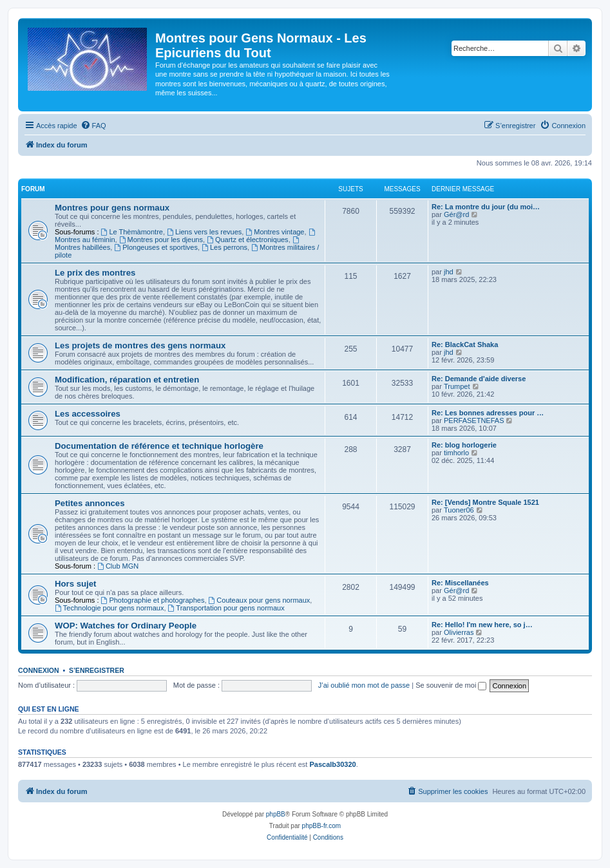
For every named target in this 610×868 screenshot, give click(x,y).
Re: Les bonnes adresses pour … (488, 413)
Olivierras (459, 632)
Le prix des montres (95, 273)
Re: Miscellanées (460, 583)
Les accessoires (88, 414)
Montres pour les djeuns (161, 240)
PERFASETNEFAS (474, 420)
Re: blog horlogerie (464, 445)
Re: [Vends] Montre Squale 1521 (485, 502)
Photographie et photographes (153, 600)
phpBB (276, 814)
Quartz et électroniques (248, 240)
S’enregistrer (97, 670)
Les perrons (224, 247)
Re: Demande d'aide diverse (479, 379)
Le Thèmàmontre (132, 232)
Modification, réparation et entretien (127, 380)
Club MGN (118, 566)
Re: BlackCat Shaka (465, 344)
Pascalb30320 (332, 764)
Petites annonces (90, 503)
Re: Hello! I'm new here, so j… (482, 625)
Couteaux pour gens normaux (260, 600)
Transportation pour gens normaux (226, 608)
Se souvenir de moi (451, 685)
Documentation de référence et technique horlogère (159, 446)
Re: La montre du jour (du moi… (486, 207)
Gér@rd (456, 214)
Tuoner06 (459, 510)
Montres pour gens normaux (112, 208)
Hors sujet (76, 584)
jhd (449, 272)
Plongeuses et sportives (156, 247)
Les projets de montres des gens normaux (140, 345)
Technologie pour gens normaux (109, 608)
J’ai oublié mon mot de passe (364, 685)
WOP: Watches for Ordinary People (126, 626)
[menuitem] (93, 126)
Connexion (39, 670)
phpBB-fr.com (322, 826)
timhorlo (456, 453)
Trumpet (457, 386)
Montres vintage (275, 232)
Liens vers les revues (204, 232)
